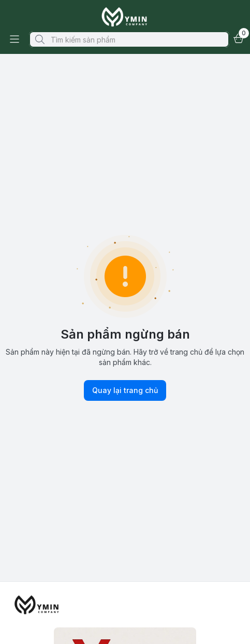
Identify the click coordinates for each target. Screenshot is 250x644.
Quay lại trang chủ (125, 390)
